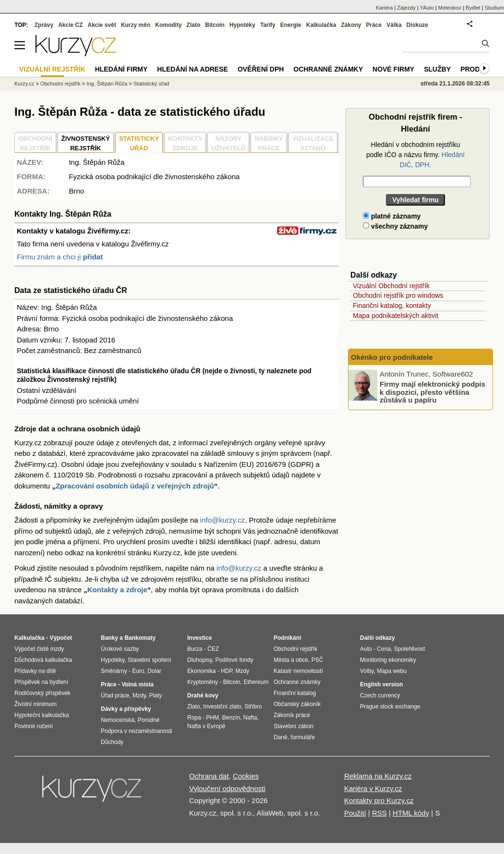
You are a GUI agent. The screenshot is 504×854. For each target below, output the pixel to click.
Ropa (194, 718)
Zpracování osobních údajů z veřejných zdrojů (135, 486)
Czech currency (380, 695)
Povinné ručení (34, 726)
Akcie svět (102, 25)
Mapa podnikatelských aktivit (396, 316)
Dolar (154, 671)
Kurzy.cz (24, 84)
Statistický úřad (151, 84)
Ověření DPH (261, 69)
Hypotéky (242, 25)
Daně (281, 737)
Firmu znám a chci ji (60, 257)
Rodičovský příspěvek (42, 693)
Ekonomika (201, 671)
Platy (156, 695)
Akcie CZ (70, 25)
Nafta (250, 718)
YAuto (427, 8)
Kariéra (384, 8)
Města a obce (291, 660)
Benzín (231, 718)
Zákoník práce (292, 715)
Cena (384, 649)
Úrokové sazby (120, 649)
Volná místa (137, 684)
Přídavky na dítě (35, 671)
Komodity (168, 25)
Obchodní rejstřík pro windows (398, 295)
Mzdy (139, 695)
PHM (212, 718)
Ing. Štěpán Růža (107, 84)
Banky (109, 638)
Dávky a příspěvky (126, 709)
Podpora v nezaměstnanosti (137, 731)
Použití (355, 813)
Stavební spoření (150, 660)
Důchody (112, 742)
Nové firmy (393, 69)
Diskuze (417, 25)
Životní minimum (36, 704)
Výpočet (61, 638)
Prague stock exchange (390, 707)
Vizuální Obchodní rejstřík (391, 286)
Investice (199, 638)
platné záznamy (392, 216)
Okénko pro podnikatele (392, 357)
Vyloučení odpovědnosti (227, 788)
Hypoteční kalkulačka (42, 715)
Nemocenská (118, 720)
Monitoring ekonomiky (388, 660)
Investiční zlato (222, 707)
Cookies (246, 776)
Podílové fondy (234, 660)
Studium (494, 8)
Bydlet (473, 8)
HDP (227, 671)
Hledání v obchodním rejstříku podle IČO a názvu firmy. (415, 155)
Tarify (268, 25)
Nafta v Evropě (206, 726)
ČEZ (213, 649)
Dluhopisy (200, 660)
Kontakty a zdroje (117, 590)
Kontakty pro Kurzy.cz (379, 800)
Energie (291, 25)
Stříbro (253, 707)
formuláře (303, 737)
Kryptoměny (203, 682)
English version (381, 684)
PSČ (318, 660)
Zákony (351, 25)
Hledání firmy (121, 69)
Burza (195, 649)
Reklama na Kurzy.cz (378, 776)
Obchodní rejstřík (60, 84)
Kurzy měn (136, 25)
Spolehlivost (410, 649)
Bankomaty (140, 638)
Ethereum (256, 682)
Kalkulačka (321, 25)
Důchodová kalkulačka (43, 660)
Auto (366, 649)
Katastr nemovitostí (298, 671)
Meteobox (450, 8)
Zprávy (44, 25)
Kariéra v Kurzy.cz (373, 788)
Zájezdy (406, 8)
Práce (374, 25)
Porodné (149, 720)
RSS (379, 813)
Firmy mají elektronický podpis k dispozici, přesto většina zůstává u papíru (432, 392)
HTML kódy (411, 813)
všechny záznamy (395, 226)
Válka (394, 25)
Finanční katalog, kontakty (392, 305)
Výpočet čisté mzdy (39, 649)
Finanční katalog (295, 693)
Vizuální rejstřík (52, 69)
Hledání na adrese (192, 69)
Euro (138, 671)
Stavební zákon (294, 726)
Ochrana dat (209, 776)
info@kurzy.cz (222, 520)
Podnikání (287, 638)
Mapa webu (392, 671)
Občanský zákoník (297, 704)
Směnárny (114, 671)
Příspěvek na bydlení (41, 682)
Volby (367, 671)
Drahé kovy (203, 695)
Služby (437, 69)
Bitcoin (215, 25)
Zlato (194, 25)
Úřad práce (115, 695)
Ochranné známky (328, 69)
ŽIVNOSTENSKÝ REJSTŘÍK (86, 143)
